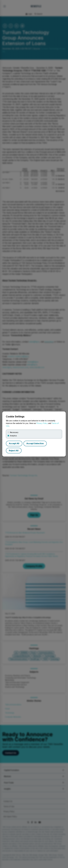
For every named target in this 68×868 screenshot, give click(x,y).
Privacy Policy (42, 423)
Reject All (14, 451)
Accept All (14, 443)
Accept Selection (35, 443)
